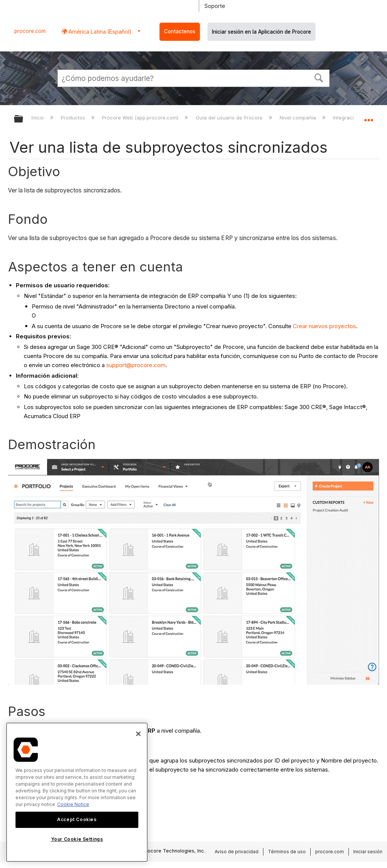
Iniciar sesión (368, 852)
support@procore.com (136, 365)
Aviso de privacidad (237, 852)
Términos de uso (287, 852)
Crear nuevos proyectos (324, 326)
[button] (319, 77)
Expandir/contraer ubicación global (368, 116)
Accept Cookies (77, 819)
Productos (74, 118)
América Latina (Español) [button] (99, 32)
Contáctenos (180, 31)
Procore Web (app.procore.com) (141, 118)
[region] (77, 792)
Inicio (38, 118)
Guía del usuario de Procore (230, 118)
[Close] (138, 734)
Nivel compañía (299, 118)
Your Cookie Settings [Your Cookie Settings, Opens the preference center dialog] (77, 839)
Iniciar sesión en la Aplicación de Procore (262, 32)
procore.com (30, 31)
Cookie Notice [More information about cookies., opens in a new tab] (73, 804)
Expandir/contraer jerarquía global (23, 119)
